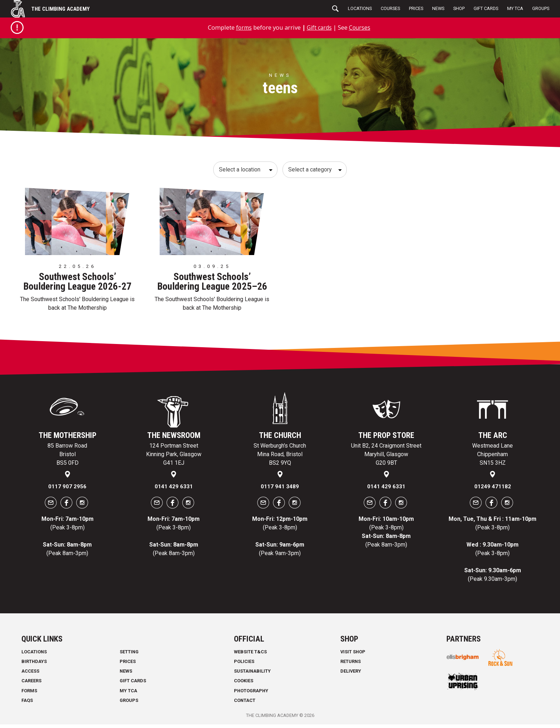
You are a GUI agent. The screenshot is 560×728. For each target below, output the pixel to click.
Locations (360, 8)
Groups (541, 8)
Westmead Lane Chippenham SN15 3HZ (492, 458)
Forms (29, 694)
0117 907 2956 (67, 490)
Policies (244, 665)
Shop (459, 8)
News (438, 8)
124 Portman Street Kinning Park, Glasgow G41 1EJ (174, 458)
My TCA (515, 8)
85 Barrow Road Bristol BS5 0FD (67, 458)
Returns (351, 665)
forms (242, 27)
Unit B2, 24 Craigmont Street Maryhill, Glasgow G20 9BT (386, 458)
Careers (31, 684)
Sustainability (252, 675)
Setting (129, 655)
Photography (251, 694)
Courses (390, 8)
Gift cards (319, 27)
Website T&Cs (250, 655)
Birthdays (34, 665)
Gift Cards (486, 8)
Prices (416, 8)
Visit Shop (353, 655)
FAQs (27, 704)
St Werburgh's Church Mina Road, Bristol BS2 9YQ (280, 458)
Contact (245, 704)
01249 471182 (493, 490)
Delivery (351, 675)
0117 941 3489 (280, 490)
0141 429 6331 (174, 490)
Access (30, 675)
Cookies (244, 684)
